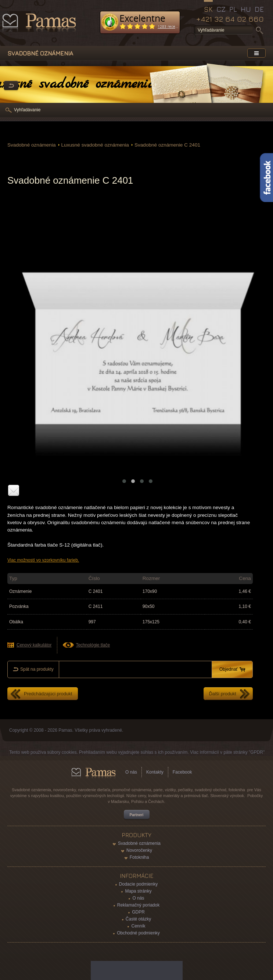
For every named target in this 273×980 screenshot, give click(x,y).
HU (246, 9)
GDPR (138, 912)
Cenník (138, 926)
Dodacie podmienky (138, 884)
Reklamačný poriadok (138, 905)
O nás (131, 772)
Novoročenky (139, 850)
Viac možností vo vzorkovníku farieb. (43, 560)
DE (259, 9)
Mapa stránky (138, 891)
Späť (11, 86)
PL (233, 9)
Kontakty (155, 772)
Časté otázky (138, 919)
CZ (221, 9)
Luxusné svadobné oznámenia (95, 145)
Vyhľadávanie (27, 110)
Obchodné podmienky (138, 933)
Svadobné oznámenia (32, 145)
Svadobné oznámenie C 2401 (167, 145)
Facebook (182, 772)
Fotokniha (139, 857)
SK (208, 9)
